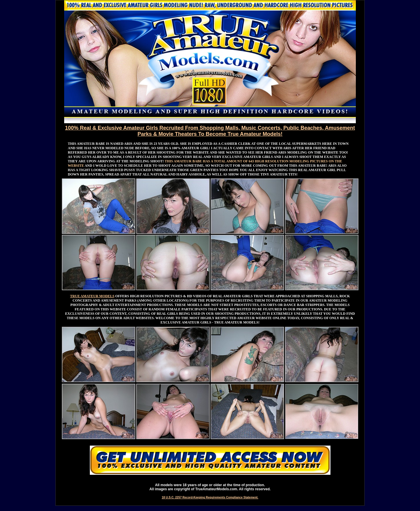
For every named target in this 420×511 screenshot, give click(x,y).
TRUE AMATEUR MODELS (92, 296)
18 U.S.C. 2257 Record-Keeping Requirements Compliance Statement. (210, 497)
